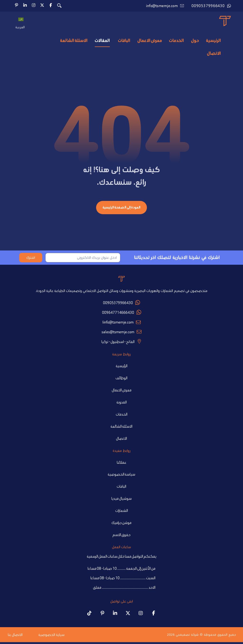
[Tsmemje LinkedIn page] (115, 615)
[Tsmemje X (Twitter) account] (128, 615)
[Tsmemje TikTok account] (89, 615)
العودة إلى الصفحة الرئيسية (121, 209)
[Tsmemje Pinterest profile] (102, 615)
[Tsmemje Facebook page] (154, 615)
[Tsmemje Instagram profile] (141, 615)
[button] (51, 5)
